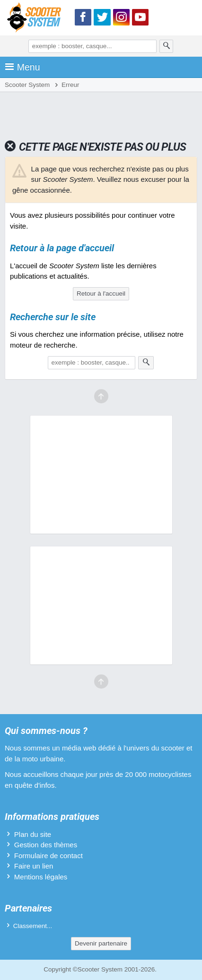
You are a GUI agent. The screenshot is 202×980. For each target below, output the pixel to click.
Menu (22, 67)
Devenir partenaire (101, 943)
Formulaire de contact (48, 856)
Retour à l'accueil (101, 294)
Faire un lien (34, 866)
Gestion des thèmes (46, 845)
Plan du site (33, 834)
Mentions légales (41, 877)
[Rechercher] (167, 46)
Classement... (33, 926)
